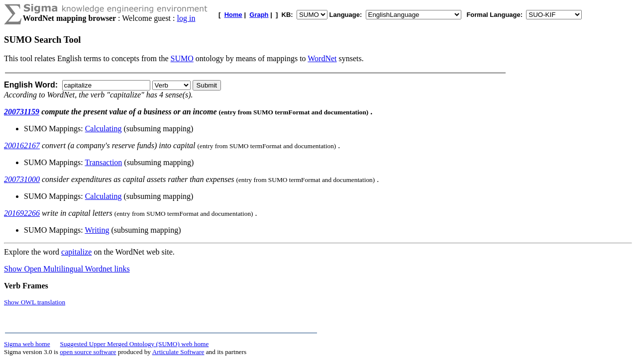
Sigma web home (27, 344)
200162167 (22, 145)
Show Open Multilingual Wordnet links (67, 269)
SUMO (182, 58)
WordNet (322, 58)
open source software (88, 352)
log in (186, 18)
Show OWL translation (35, 302)
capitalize (76, 252)
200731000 (22, 179)
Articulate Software (178, 352)
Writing (97, 230)
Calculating (104, 129)
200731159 (22, 112)
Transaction (103, 162)
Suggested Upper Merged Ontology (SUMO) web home (135, 344)
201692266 (22, 213)
